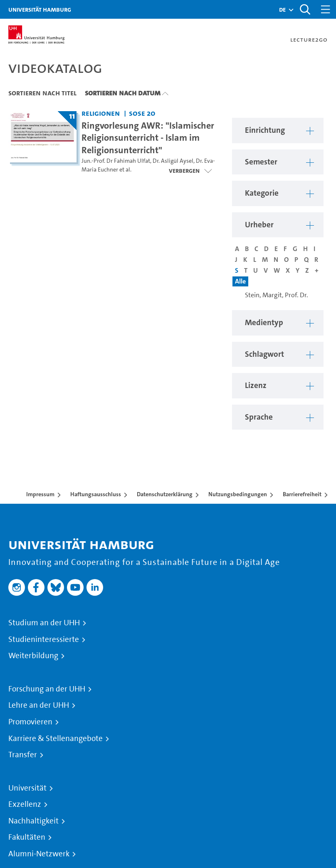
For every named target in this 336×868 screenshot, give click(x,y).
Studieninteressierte (44, 639)
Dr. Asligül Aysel (173, 161)
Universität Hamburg (40, 9)
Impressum (40, 494)
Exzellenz (25, 804)
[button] (282, 10)
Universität (27, 788)
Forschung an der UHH (47, 689)
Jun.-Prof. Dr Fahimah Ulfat (116, 161)
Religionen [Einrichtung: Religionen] (101, 113)
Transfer (23, 755)
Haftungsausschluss (96, 494)
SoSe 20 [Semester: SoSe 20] (142, 113)
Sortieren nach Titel (42, 93)
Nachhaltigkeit (33, 821)
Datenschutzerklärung (165, 494)
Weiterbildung (33, 656)
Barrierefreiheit (302, 494)
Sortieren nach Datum (123, 93)
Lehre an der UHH (39, 705)
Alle (240, 281)
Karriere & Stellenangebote (56, 739)
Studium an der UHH (44, 623)
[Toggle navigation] (326, 9)
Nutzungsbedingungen (238, 494)
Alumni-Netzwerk (39, 854)
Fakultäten (27, 837)
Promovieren (30, 722)
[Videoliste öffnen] (190, 171)
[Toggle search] (305, 9)
